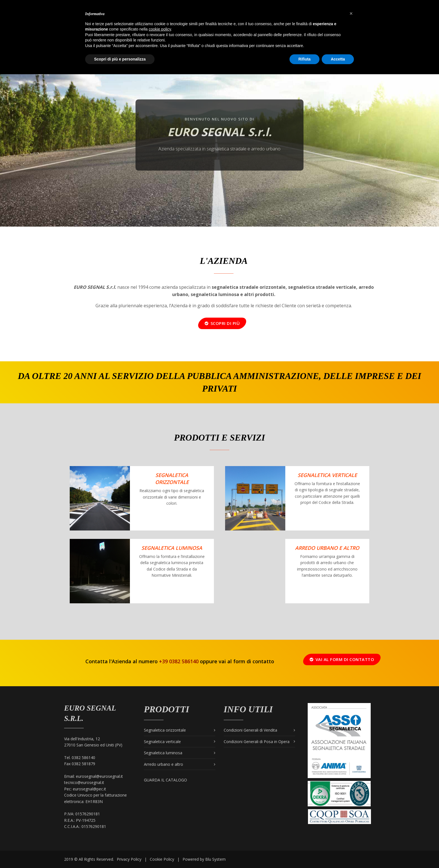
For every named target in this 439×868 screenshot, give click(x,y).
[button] (351, 13)
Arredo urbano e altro (327, 548)
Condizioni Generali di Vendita (250, 730)
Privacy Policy (129, 859)
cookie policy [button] (160, 29)
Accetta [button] (338, 59)
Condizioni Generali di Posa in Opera (257, 742)
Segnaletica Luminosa (172, 548)
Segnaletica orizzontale (172, 479)
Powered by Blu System (204, 859)
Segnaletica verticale (327, 475)
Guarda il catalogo (165, 780)
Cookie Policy (162, 859)
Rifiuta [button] (305, 59)
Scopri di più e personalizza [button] (120, 59)
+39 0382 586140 (179, 661)
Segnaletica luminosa (163, 753)
